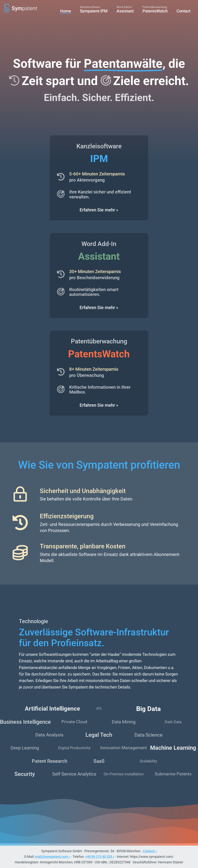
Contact (149, 851)
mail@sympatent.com (51, 857)
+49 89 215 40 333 (99, 857)
